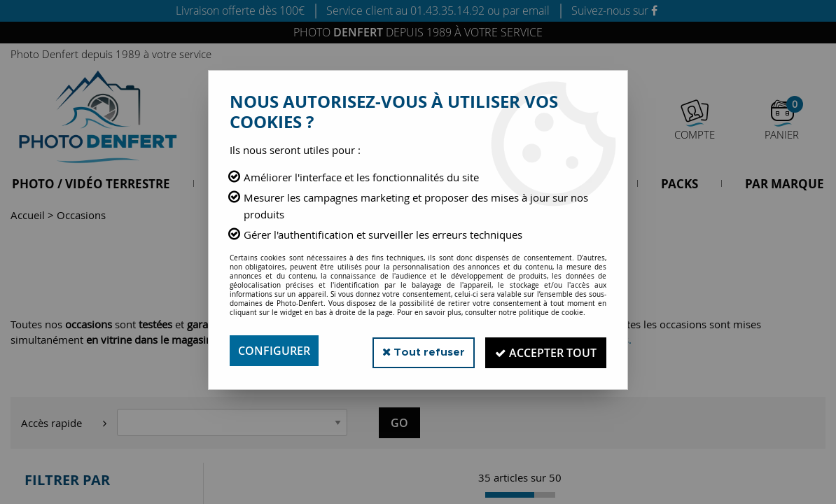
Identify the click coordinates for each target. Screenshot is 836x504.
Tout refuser (417, 350)
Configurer (274, 351)
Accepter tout (544, 351)
